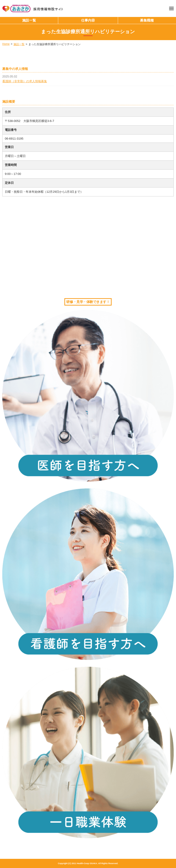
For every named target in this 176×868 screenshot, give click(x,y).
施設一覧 (29, 20)
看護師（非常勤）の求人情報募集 (25, 81)
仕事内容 (88, 20)
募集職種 (147, 20)
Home (6, 44)
